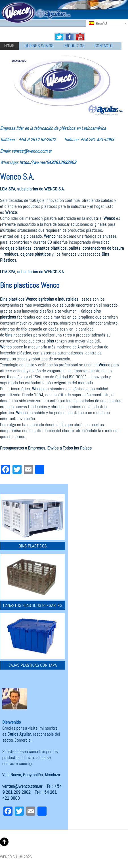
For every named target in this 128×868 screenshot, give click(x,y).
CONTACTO (104, 46)
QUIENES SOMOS (39, 46)
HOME (9, 46)
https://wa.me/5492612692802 (48, 162)
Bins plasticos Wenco (30, 285)
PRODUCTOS (74, 46)
